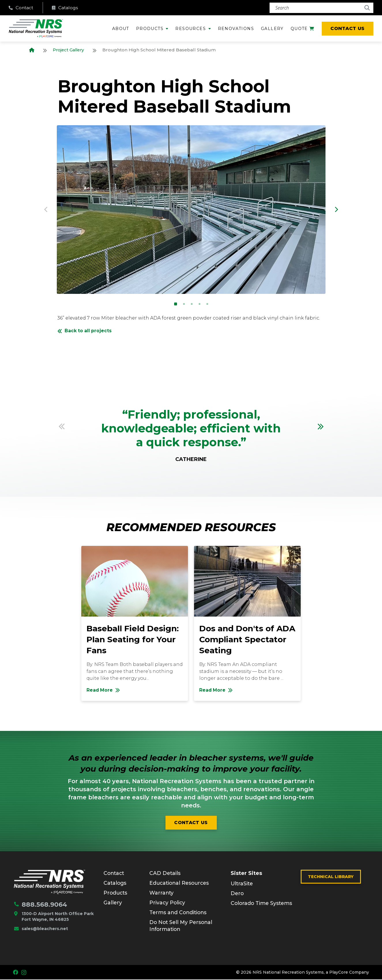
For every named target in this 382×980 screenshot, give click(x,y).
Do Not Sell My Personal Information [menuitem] (182, 926)
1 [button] (176, 304)
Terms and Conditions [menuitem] (179, 913)
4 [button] (200, 304)
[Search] (321, 8)
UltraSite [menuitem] (242, 884)
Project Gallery (69, 50)
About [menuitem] (121, 29)
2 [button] (184, 304)
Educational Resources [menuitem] (180, 883)
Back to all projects (85, 331)
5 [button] (207, 304)
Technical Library (331, 877)
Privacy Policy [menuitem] (168, 903)
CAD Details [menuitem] (165, 873)
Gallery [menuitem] (272, 29)
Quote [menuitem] (302, 30)
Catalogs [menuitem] (115, 883)
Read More (137, 692)
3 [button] (192, 304)
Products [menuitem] (150, 29)
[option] (191, 210)
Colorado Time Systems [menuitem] (262, 904)
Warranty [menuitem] (162, 893)
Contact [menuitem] (114, 873)
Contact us (191, 823)
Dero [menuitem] (237, 894)
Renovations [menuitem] (236, 29)
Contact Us (347, 29)
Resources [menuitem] (191, 29)
